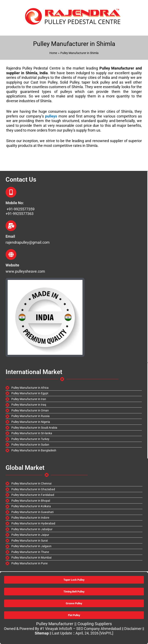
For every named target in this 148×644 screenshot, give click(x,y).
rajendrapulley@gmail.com (28, 242)
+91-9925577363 (20, 214)
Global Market (25, 468)
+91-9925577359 (21, 209)
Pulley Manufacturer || (57, 624)
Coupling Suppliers (95, 624)
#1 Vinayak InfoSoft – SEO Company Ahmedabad (80, 629)
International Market (34, 372)
